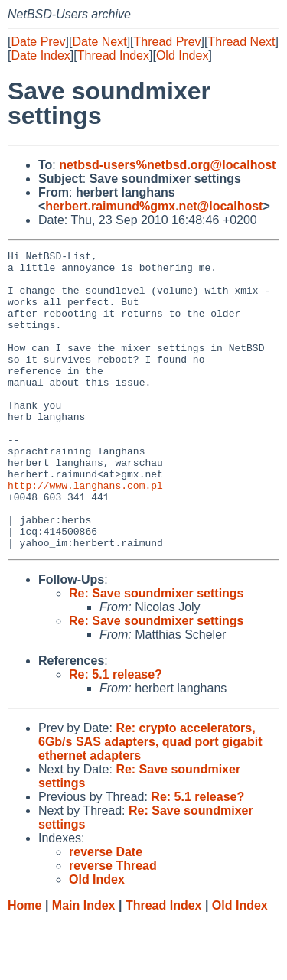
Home (24, 965)
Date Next (99, 42)
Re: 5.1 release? (116, 734)
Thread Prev (168, 42)
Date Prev (38, 42)
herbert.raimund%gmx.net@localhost (154, 206)
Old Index (182, 55)
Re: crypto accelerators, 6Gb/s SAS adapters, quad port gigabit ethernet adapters (150, 801)
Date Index (40, 55)
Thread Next (241, 42)
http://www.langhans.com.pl (85, 533)
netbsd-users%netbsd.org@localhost (167, 165)
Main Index (84, 965)
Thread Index (113, 55)
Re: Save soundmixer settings (157, 653)
